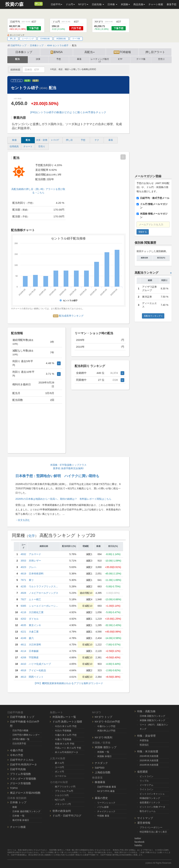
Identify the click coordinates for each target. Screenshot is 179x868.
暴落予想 (171, 4)
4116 (23, 612)
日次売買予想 (19, 744)
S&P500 (100, 768)
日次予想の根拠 (20, 730)
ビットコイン (146, 776)
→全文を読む (23, 520)
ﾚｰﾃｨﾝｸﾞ (56, 140)
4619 (23, 574)
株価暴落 (100, 782)
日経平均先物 (18, 769)
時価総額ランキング (150, 798)
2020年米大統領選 (149, 760)
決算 (38, 59)
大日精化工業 (36, 612)
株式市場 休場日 (21, 820)
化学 (27, 81)
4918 (23, 670)
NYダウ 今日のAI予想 (107, 722)
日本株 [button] (112, 4)
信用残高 (14, 147)
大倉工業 (34, 632)
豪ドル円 (59, 763)
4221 (23, 632)
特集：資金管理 (146, 736)
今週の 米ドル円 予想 (66, 735)
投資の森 (14, 4)
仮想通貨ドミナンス (150, 802)
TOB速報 (122, 52)
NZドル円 (60, 800)
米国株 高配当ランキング (153, 720)
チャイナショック (106, 811)
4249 (23, 638)
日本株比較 (45, 39)
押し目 (39, 4)
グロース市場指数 (20, 783)
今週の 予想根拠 (63, 739)
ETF (120, 59)
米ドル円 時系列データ (67, 752)
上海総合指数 (103, 772)
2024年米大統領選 (149, 756)
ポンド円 (59, 772)
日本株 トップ (18, 802)
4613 (23, 677)
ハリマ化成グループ (40, 664)
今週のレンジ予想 (106, 726)
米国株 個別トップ (106, 747)
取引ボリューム (148, 811)
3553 (23, 561)
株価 (14, 140)
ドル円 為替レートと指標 (67, 722)
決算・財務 (42, 140)
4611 (23, 645)
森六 (31, 638)
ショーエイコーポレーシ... (43, 606)
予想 (59, 59)
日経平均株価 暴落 (107, 787)
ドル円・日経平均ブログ (67, 816)
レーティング (28, 39)
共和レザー (35, 561)
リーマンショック (106, 803)
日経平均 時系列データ (23, 764)
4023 (23, 567)
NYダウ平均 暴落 (106, 791)
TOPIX (14, 788)
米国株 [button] (125, 4)
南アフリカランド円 (65, 787)
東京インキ (35, 625)
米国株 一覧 (103, 752)
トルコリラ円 (62, 795)
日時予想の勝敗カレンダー (26, 735)
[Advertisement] (37, 429)
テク (97, 140)
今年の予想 (17, 755)
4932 (23, 554)
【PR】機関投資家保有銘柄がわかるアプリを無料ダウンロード (68, 683)
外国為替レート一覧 (64, 717)
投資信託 (144, 745)
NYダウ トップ (103, 717)
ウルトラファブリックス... (43, 586)
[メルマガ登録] (31, 4)
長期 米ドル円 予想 (65, 744)
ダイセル (34, 619)
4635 (23, 625)
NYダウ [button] (83, 4)
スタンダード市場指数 (23, 779)
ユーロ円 (59, 767)
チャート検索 (156, 4)
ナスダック (101, 763)
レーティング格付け (100, 60)
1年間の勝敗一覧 (21, 739)
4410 (23, 664)
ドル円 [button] (70, 4)
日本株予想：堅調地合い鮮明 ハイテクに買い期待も (57, 476)
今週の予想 (17, 750)
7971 (23, 580)
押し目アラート (155, 52)
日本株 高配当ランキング (153, 716)
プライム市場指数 (20, 774)
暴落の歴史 (101, 798)
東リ (31, 580)
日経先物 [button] (98, 4)
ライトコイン (146, 789)
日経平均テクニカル (22, 760)
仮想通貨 (142, 772)
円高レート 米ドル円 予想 (68, 748)
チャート (28, 147)
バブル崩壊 (103, 807)
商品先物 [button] (139, 4)
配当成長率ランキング (68, 316)
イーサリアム (146, 785)
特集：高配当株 (146, 711)
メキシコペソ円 (63, 804)
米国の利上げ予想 (106, 731)
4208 (23, 657)
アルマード (35, 554)
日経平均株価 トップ (22, 717)
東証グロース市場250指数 (25, 793)
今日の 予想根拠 (63, 731)
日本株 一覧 (18, 816)
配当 (17, 59)
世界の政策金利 (62, 811)
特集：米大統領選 (148, 751)
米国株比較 (61, 39)
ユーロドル (61, 776)
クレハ (33, 567)
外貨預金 (144, 740)
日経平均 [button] (56, 4)
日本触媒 (34, 651)
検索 (15, 807)
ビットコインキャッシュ (152, 794)
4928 (23, 593)
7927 (23, 599)
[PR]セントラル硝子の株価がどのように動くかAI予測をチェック (68, 112)
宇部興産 (34, 657)
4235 (23, 586)
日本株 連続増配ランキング (26, 811)
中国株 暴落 (103, 816)
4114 (23, 651)
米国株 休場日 (104, 756)
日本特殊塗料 (36, 574)
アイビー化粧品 (37, 670)
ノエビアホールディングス (44, 593)
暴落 (79, 59)
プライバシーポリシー (151, 827)
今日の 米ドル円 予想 (66, 726)
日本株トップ (24, 52)
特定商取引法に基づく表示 (153, 832)
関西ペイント (36, 677)
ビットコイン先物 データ (153, 807)
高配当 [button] (89, 52)
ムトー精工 (35, 599)
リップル (144, 781)
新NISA (57, 52)
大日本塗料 (35, 645)
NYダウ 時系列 (103, 737)
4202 (23, 619)
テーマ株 (76, 39)
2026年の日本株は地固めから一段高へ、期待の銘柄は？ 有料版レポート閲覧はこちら (63, 499)
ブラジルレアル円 (64, 791)
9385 (23, 606)
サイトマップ (145, 818)
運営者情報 (144, 823)
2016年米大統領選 (149, 765)
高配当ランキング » (153, 316)
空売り (161, 59)
